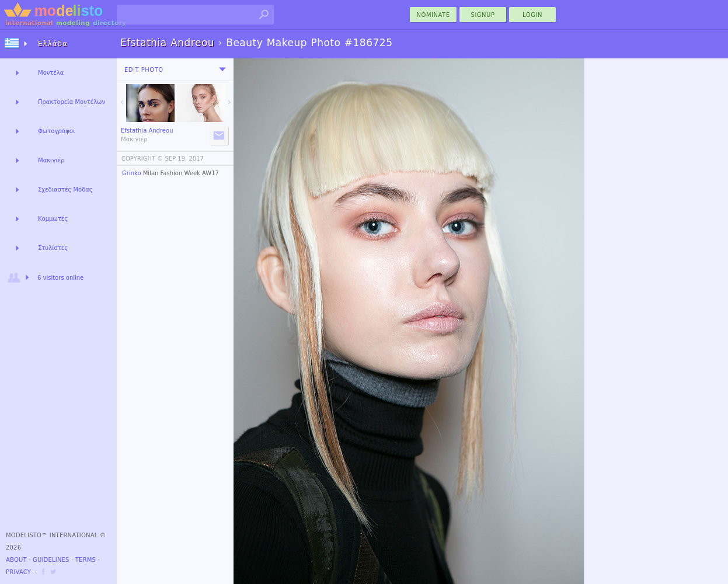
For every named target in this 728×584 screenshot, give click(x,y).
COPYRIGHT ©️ (142, 159)
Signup (483, 15)
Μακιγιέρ (51, 160)
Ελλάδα (53, 44)
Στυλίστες (53, 248)
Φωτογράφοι (56, 131)
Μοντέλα (51, 73)
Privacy (18, 572)
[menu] (222, 69)
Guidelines (51, 560)
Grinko (132, 173)
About (16, 560)
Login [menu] (532, 15)
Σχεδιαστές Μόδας (65, 190)
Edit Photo (144, 70)
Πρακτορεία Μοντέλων (72, 102)
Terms (86, 560)
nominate (433, 15)
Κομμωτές (53, 219)
